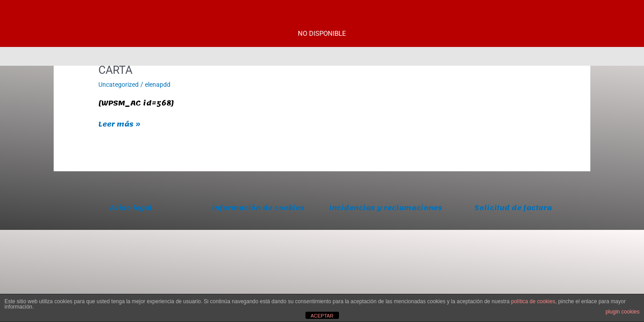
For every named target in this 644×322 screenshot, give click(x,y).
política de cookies (533, 301)
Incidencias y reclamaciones (386, 214)
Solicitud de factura (513, 208)
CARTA (117, 70)
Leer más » (121, 125)
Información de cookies (258, 208)
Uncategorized (120, 85)
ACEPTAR (322, 316)
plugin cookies (623, 312)
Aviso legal (131, 208)
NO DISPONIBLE (322, 34)
